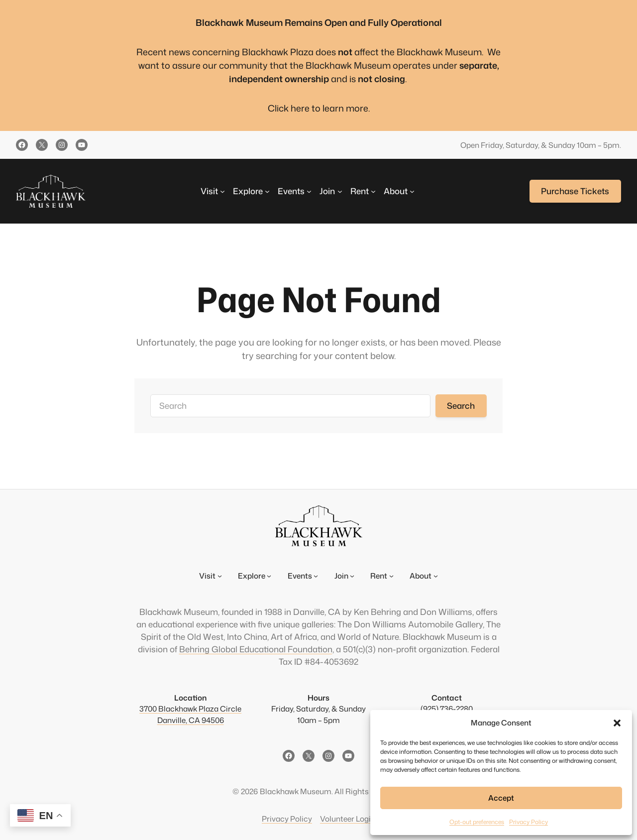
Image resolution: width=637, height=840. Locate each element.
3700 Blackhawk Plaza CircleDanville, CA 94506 (190, 714)
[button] (617, 723)
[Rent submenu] (373, 191)
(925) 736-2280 (447, 709)
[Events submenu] (309, 191)
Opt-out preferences (477, 822)
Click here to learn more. (319, 108)
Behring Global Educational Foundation (256, 649)
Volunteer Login (348, 819)
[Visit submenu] (222, 191)
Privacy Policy (529, 822)
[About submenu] (412, 191)
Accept (501, 798)
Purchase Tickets (575, 191)
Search (461, 406)
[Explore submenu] (267, 191)
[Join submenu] (340, 191)
